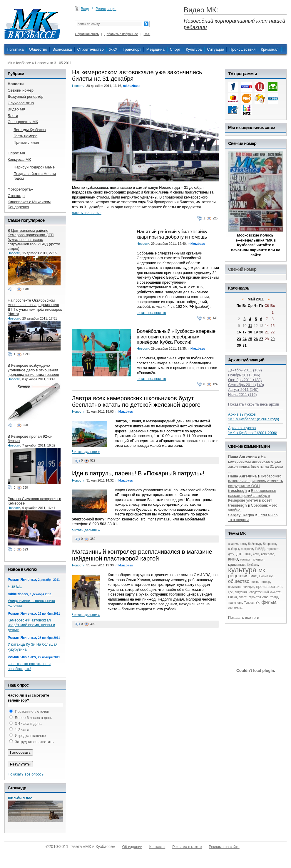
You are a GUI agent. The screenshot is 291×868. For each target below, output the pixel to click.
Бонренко (270, 544)
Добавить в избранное (121, 34)
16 (239, 332)
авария (233, 544)
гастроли (247, 549)
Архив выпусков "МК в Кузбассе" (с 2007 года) (254, 417)
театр (274, 597)
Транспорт (132, 49)
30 (239, 345)
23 (239, 339)
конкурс (245, 559)
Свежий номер (242, 269)
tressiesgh (238, 491)
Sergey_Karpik (241, 515)
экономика (235, 608)
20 (261, 332)
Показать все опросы (26, 774)
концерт (258, 559)
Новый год (266, 576)
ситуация (241, 592)
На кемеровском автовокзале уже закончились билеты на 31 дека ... (256, 464)
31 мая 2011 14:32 (100, 480)
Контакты (157, 847)
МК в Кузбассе (19, 63)
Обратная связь (87, 34)
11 (250, 326)
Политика (15, 49)
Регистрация (106, 9)
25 (250, 339)
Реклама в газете (187, 847)
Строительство (91, 49)
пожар (266, 582)
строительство (259, 597)
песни (256, 582)
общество (239, 581)
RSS (147, 34)
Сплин (233, 597)
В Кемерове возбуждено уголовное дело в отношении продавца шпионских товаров (33, 370)
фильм (269, 602)
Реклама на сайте (224, 847)
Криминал (270, 49)
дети (231, 554)
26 (256, 339)
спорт (243, 597)
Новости (78, 86)
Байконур (255, 544)
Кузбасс (252, 565)
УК (257, 603)
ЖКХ (113, 49)
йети (256, 554)
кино (233, 559)
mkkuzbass (132, 86)
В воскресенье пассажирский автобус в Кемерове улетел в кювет (252, 495)
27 (261, 339)
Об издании (132, 847)
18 (250, 332)
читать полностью (87, 213)
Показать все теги (244, 617)
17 (244, 332)
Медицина (155, 49)
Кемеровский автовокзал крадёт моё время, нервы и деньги (31, 625)
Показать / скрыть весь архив (254, 404)
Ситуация (215, 49)
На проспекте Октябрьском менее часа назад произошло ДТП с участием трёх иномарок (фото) (35, 307)
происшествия (269, 587)
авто (243, 544)
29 (273, 339)
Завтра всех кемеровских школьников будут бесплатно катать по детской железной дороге (136, 401)
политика (234, 587)
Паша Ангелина (242, 456)
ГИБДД (260, 549)
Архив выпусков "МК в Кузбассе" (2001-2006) (253, 430)
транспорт (235, 603)
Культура (194, 49)
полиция (249, 587)
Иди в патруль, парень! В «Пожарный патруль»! (138, 473)
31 (244, 345)
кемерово (267, 554)
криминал (237, 564)
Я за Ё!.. (15, 586)
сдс (230, 592)
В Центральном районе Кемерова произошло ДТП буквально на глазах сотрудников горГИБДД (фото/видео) (34, 239)
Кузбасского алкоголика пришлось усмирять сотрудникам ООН (256, 481)
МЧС (254, 576)
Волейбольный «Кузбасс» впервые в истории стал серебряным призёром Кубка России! (176, 337)
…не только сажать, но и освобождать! (29, 666)
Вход (85, 9)
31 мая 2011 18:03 (100, 411)
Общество (38, 49)
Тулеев (249, 603)
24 (244, 339)
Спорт (175, 49)
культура (242, 570)
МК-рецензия (247, 573)
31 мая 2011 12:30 (100, 565)
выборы (234, 549)
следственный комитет (265, 592)
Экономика (62, 49)
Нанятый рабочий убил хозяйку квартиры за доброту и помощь (172, 234)
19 (256, 332)
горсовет (272, 549)
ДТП (239, 554)
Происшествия (242, 49)
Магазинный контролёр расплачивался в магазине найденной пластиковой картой (142, 555)
